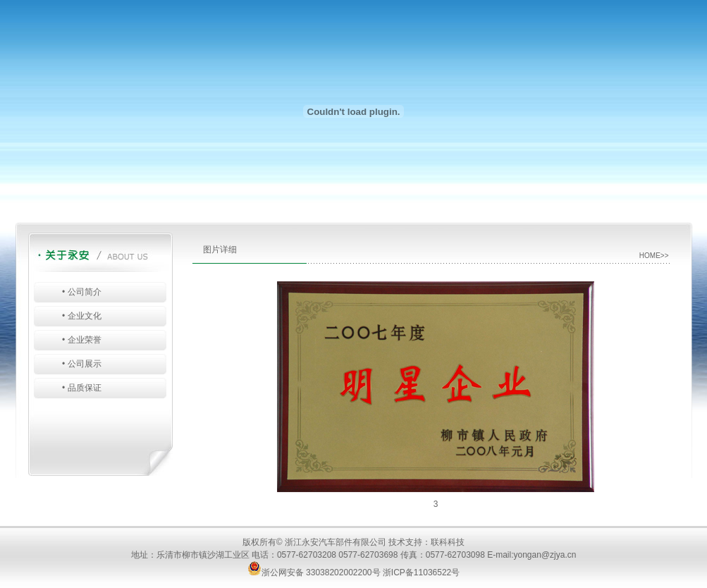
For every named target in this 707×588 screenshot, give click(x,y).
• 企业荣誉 (82, 340)
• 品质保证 (82, 388)
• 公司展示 (82, 364)
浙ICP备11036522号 (421, 572)
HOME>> (654, 256)
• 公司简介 (82, 292)
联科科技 (448, 542)
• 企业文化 (82, 316)
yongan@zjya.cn (545, 555)
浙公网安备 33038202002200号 (314, 572)
